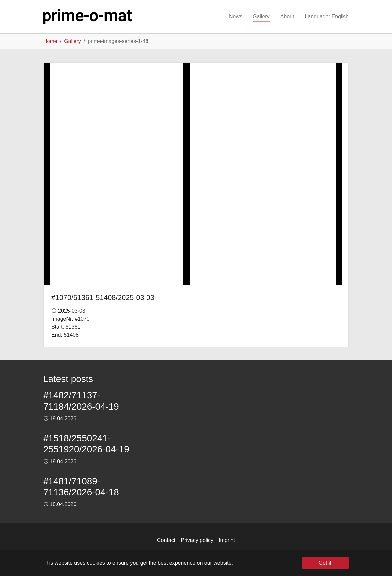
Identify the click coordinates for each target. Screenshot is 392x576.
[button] (327, 17)
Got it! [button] (326, 563)
